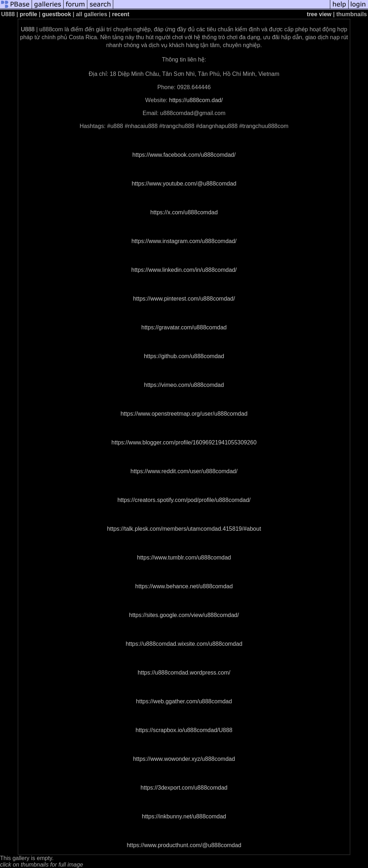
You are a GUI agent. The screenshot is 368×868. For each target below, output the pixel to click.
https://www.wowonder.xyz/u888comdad (184, 759)
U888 (28, 29)
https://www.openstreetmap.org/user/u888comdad (184, 414)
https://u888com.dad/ (196, 100)
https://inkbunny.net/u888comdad (184, 816)
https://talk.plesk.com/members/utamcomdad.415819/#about (184, 529)
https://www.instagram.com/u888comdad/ (184, 241)
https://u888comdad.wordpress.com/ (184, 673)
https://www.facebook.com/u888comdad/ (184, 155)
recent (121, 14)
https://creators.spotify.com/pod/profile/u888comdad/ (184, 500)
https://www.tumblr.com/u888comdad (184, 558)
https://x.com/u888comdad (184, 212)
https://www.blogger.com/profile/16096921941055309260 (184, 442)
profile (29, 14)
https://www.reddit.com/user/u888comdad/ (184, 471)
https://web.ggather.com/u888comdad (184, 701)
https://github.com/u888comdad (184, 356)
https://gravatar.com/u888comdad (184, 327)
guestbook (57, 14)
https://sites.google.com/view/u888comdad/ (184, 615)
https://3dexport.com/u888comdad (184, 788)
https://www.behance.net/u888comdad (184, 586)
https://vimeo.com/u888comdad (184, 385)
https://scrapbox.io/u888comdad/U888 (184, 730)
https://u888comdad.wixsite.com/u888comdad (184, 644)
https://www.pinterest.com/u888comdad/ (184, 299)
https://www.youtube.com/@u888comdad (184, 184)
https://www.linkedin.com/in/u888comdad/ (184, 270)
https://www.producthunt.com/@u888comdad (184, 845)
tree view (319, 14)
